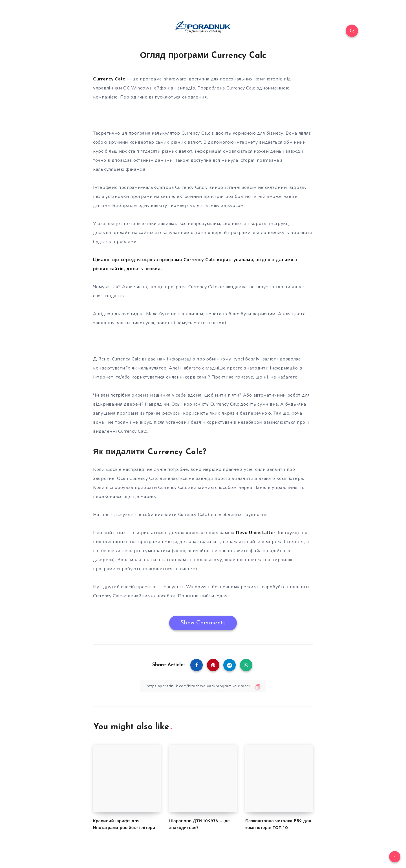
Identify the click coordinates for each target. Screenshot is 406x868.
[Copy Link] (203, 686)
